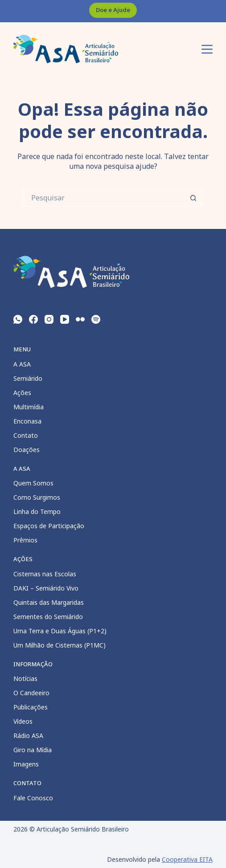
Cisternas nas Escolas (45, 574)
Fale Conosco (33, 798)
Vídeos (23, 721)
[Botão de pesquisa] (193, 198)
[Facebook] (33, 319)
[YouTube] (65, 319)
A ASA (22, 364)
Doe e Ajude (113, 10)
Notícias (25, 679)
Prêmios (25, 540)
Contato (26, 435)
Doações (27, 450)
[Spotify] (96, 319)
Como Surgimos (37, 497)
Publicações (31, 707)
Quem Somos (33, 483)
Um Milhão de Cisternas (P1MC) (60, 645)
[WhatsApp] (18, 319)
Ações (22, 393)
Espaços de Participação (49, 526)
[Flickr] (80, 319)
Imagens (26, 764)
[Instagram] (49, 319)
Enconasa (27, 421)
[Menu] (207, 49)
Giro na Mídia (33, 750)
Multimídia (29, 407)
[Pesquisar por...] (104, 198)
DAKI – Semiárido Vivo (46, 588)
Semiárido (28, 378)
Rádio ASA (28, 736)
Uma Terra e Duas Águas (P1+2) (60, 631)
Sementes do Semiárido (48, 617)
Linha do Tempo (37, 511)
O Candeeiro (31, 693)
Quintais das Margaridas (49, 602)
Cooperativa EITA (187, 859)
